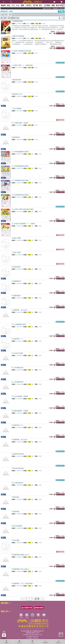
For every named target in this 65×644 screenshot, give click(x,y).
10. (20, 152)
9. (16, 137)
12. (20, 180)
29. (18, 425)
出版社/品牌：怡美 (6, 14)
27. (20, 396)
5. (16, 80)
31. (18, 454)
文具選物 (47, 5)
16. (16, 238)
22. (19, 324)
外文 (18, 5)
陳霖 (28, 24)
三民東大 (28, 5)
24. (17, 353)
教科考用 (59, 5)
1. (17, 21)
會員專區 (58, 642)
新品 (9, 5)
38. (20, 555)
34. (15, 497)
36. (17, 526)
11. (20, 166)
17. (16, 252)
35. (15, 512)
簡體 (22, 5)
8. (20, 123)
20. (16, 296)
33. (17, 483)
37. (15, 540)
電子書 (35, 5)
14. (23, 209)
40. (23, 584)
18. (16, 267)
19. (16, 281)
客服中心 (19, 642)
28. (20, 411)
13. (20, 195)
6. (17, 94)
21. (20, 310)
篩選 (61, 11)
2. (18, 36)
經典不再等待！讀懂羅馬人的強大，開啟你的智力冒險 (58, 8)
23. (18, 339)
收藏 (32, 642)
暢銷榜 (3, 5)
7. (16, 108)
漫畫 (53, 5)
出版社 (31, 154)
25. (18, 368)
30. (20, 440)
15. (23, 224)
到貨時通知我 (60, 63)
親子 (41, 5)
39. (20, 569)
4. (22, 65)
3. (21, 51)
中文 (13, 5)
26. (18, 382)
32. (18, 468)
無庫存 (51, 48)
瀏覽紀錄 (45, 642)
